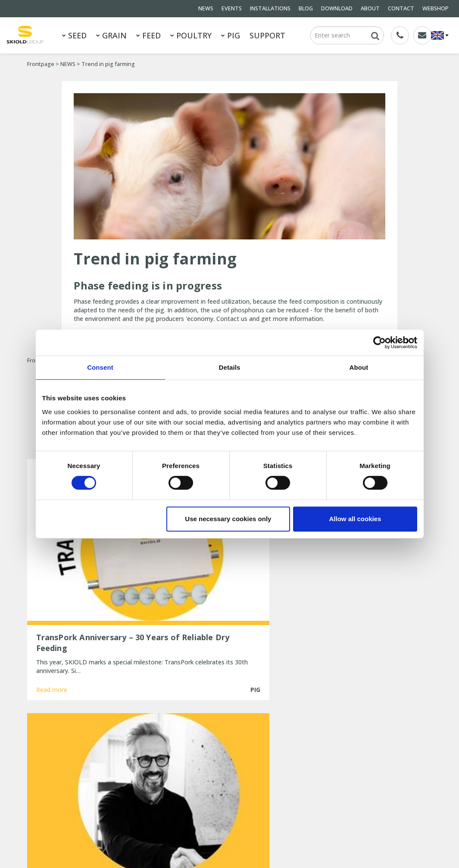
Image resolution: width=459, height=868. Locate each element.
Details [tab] (230, 367)
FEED (148, 35)
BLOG (306, 8)
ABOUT (370, 8)
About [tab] (359, 367)
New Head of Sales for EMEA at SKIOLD (230, 759)
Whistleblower (107, 797)
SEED (74, 35)
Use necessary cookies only (228, 519)
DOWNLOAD (337, 8)
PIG (231, 35)
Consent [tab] (100, 367)
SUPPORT (267, 35)
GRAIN (111, 35)
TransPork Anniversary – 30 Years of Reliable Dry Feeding (224, 743)
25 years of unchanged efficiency (220, 802)
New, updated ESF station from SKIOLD (230, 791)
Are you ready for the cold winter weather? (221, 775)
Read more (52, 632)
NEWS (206, 8)
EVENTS (232, 8)
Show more (229, 664)
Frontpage (41, 64)
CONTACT (401, 8)
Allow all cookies (355, 519)
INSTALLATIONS (270, 8)
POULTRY (191, 35)
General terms (47, 762)
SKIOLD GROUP (100, 841)
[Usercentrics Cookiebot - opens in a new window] (379, 343)
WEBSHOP (436, 8)
